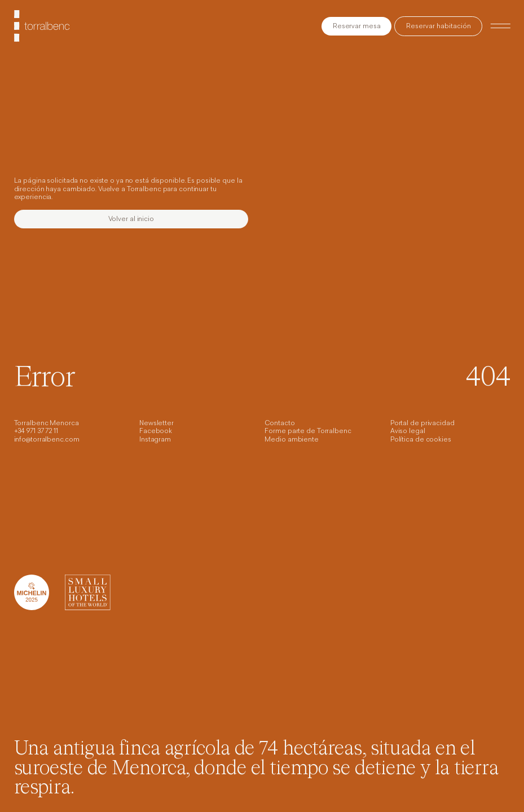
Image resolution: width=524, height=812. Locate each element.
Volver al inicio (131, 220)
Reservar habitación (439, 27)
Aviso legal (408, 432)
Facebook (156, 432)
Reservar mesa (357, 27)
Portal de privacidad (422, 424)
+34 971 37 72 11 (36, 432)
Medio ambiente (291, 440)
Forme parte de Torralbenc (308, 432)
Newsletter (157, 424)
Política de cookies (421, 440)
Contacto (279, 424)
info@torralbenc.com (47, 440)
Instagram (155, 440)
